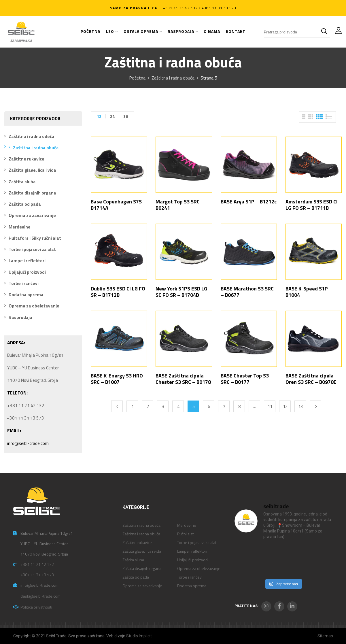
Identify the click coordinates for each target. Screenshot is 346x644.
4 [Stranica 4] (178, 406)
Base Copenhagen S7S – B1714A (118, 205)
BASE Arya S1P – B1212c (249, 202)
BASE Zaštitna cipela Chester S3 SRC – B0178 (183, 379)
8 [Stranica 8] (239, 406)
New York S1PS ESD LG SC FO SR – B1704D (181, 292)
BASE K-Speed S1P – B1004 (309, 292)
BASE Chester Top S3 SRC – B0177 (245, 379)
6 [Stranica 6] (209, 406)
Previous (117, 406)
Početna (137, 78)
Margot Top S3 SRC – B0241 (180, 205)
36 (126, 116)
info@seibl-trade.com (28, 443)
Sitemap (325, 636)
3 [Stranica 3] (163, 406)
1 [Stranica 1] (133, 406)
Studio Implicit (139, 636)
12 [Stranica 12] (285, 406)
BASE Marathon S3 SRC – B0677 (247, 292)
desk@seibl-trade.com (40, 596)
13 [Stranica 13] (300, 406)
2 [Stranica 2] (148, 406)
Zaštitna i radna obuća (173, 78)
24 (112, 116)
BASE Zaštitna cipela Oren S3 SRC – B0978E (311, 379)
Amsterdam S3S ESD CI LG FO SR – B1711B (312, 205)
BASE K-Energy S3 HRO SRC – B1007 (117, 379)
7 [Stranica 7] (224, 406)
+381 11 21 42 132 (37, 564)
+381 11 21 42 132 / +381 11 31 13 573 (200, 8)
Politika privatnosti (36, 607)
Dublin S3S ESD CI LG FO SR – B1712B (118, 292)
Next (315, 406)
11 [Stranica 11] (270, 406)
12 (99, 116)
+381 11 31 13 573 (37, 575)
